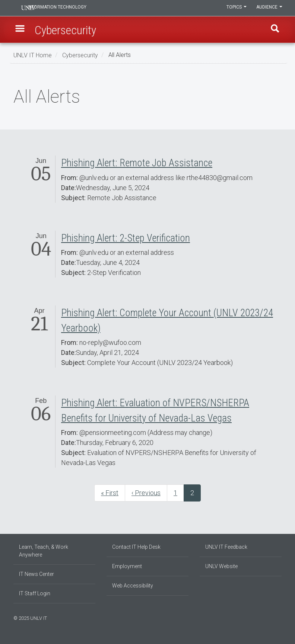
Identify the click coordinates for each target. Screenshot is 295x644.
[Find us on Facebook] (265, 617)
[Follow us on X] (276, 617)
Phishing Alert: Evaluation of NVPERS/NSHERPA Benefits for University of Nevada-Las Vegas (155, 411)
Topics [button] (234, 8)
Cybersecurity (80, 55)
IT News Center (37, 574)
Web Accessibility (133, 586)
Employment (127, 566)
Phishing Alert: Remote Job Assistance (137, 163)
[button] (21, 30)
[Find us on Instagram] (269, 617)
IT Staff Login (35, 593)
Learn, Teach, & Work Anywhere (44, 551)
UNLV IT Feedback (226, 547)
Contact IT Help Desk (136, 547)
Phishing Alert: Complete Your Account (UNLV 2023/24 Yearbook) (167, 321)
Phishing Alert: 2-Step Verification (126, 238)
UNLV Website (221, 566)
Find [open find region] (274, 30)
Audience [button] (269, 8)
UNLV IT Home (33, 55)
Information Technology (64, 8)
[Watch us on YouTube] (280, 617)
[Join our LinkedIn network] (272, 617)
